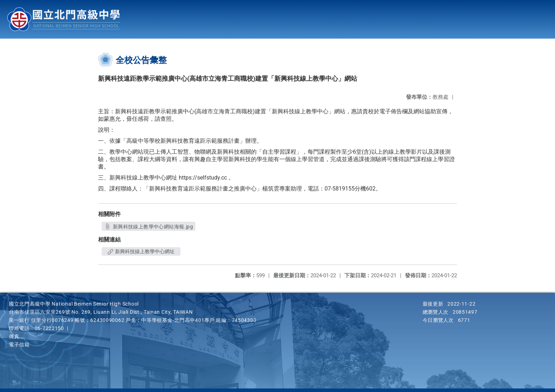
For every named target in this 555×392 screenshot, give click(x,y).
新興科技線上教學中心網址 (141, 251)
